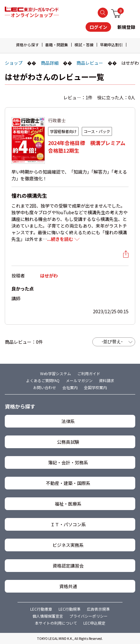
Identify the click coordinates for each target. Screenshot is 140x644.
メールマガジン (79, 380)
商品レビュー (90, 63)
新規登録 (126, 27)
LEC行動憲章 (41, 609)
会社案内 (70, 387)
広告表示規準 (98, 609)
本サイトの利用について (56, 623)
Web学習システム (56, 373)
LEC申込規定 (94, 623)
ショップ (14, 63)
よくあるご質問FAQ (43, 380)
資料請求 (107, 380)
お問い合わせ (45, 387)
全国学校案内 (95, 387)
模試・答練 (84, 45)
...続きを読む (60, 239)
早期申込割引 (111, 45)
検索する (103, 13)
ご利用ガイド (89, 373)
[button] (134, 45)
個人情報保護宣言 (48, 616)
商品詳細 (50, 63)
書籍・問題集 (57, 45)
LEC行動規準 (70, 609)
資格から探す (27, 45)
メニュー (131, 12)
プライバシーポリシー (88, 616)
